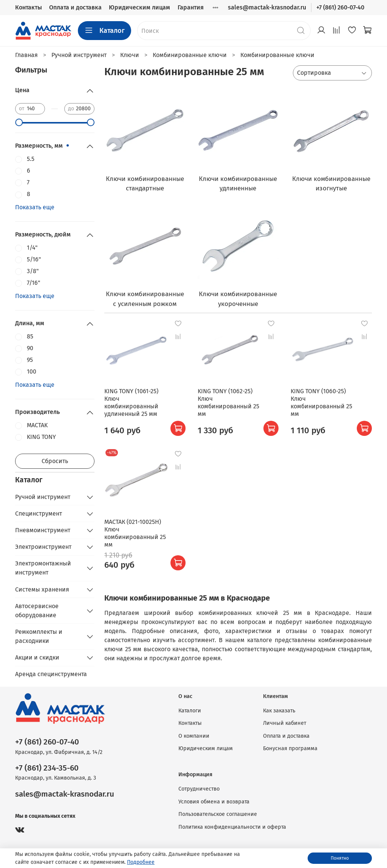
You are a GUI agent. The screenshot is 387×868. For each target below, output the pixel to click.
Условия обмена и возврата (214, 802)
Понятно (340, 858)
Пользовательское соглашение (218, 814)
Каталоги (190, 711)
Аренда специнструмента (51, 674)
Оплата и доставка (75, 7)
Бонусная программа (290, 748)
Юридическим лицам (139, 7)
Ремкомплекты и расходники (39, 636)
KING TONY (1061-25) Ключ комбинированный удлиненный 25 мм (131, 402)
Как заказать (279, 711)
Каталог (104, 31)
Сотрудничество (199, 789)
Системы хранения (42, 589)
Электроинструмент (43, 547)
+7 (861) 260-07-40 (340, 7)
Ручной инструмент (43, 497)
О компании (194, 736)
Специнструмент (39, 514)
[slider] (19, 122)
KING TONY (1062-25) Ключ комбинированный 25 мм (228, 402)
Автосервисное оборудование (37, 611)
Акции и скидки (37, 657)
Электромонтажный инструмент (43, 568)
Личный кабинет (285, 723)
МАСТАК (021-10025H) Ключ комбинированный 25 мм (135, 533)
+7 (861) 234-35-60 (47, 768)
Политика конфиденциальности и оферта (232, 827)
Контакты (29, 7)
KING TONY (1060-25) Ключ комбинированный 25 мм (321, 402)
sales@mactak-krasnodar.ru (267, 7)
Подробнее (141, 862)
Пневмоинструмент (43, 530)
